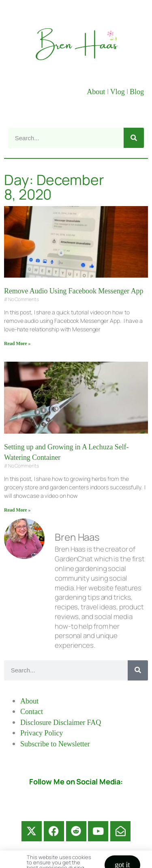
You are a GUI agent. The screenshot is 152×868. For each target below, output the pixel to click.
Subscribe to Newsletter (55, 744)
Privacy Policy (42, 733)
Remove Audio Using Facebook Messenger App (74, 291)
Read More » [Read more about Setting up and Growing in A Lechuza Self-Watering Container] (17, 510)
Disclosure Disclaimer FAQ (61, 723)
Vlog (118, 92)
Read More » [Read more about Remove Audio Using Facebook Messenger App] (17, 343)
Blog (137, 92)
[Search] (134, 138)
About (97, 92)
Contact (32, 712)
